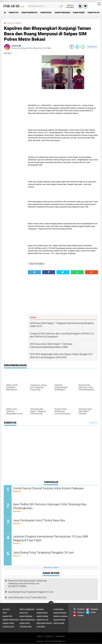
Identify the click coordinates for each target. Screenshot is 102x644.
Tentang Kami (25, 627)
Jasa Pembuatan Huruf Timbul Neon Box (39, 521)
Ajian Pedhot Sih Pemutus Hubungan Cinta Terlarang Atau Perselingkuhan (50, 506)
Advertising (60, 637)
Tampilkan (93, 423)
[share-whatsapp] (83, 47)
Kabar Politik (94, 13)
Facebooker (58, 610)
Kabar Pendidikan (63, 13)
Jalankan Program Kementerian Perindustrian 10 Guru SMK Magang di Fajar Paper (51, 539)
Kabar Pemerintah (30, 13)
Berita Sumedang (27, 610)
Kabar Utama (8, 624)
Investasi (24, 613)
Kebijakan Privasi (44, 624)
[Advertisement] (63, 294)
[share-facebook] (72, 47)
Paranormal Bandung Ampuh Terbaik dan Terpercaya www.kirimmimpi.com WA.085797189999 (27, 584)
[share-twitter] (77, 47)
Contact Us (49, 637)
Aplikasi (6, 610)
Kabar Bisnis (46, 13)
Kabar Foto (14, 13)
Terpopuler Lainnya (51, 568)
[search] (45, 6)
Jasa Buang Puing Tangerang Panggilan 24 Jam (44, 553)
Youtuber (41, 627)
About (40, 637)
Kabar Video (25, 624)
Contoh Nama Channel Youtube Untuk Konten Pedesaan (49, 488)
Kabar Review (59, 620)
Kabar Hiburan (26, 617)
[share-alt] (34, 272)
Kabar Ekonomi (60, 613)
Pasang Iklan (8, 627)
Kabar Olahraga (60, 617)
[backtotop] (51, 604)
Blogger (40, 610)
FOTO (5, 613)
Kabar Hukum (79, 13)
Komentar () (92, 47)
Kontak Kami (59, 624)
